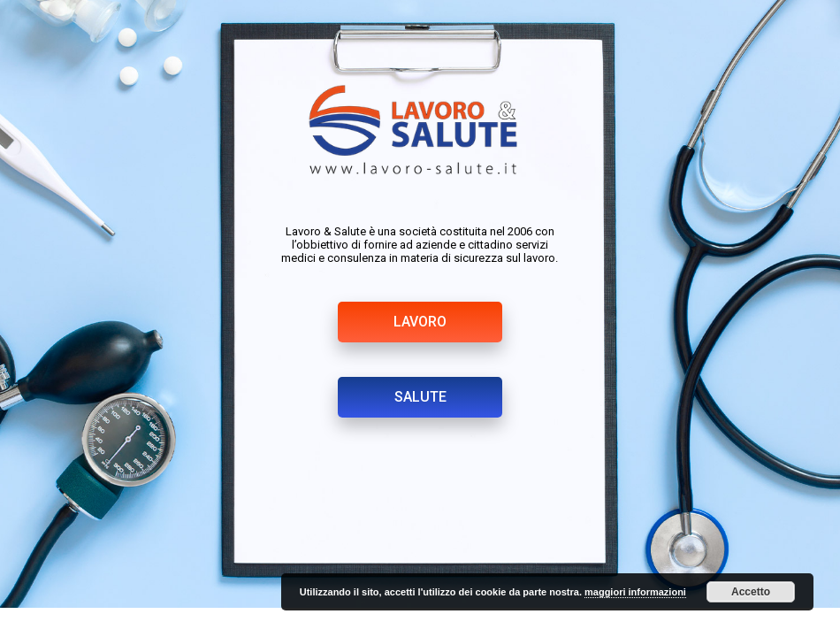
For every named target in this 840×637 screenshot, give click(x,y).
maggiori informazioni (635, 592)
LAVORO (420, 322)
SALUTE (420, 397)
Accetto (751, 592)
